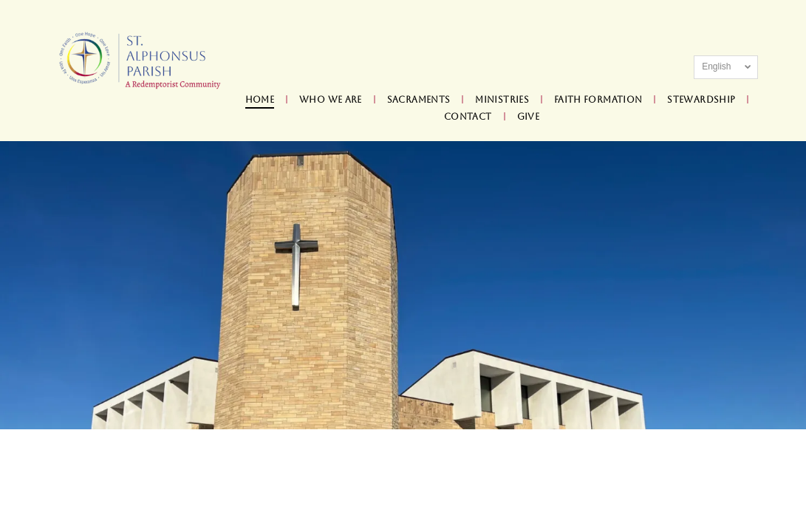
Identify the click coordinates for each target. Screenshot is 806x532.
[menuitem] (261, 100)
